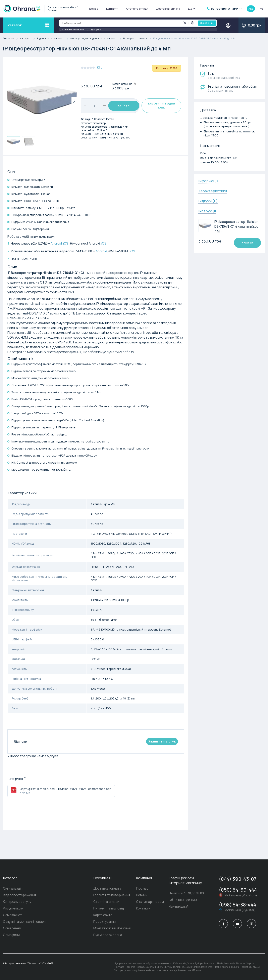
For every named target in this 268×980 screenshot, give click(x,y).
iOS (66, 243)
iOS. (104, 243)
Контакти (112, 9)
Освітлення (12, 928)
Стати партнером (148, 902)
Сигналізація (13, 888)
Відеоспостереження (54, 39)
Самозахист (12, 915)
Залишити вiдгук (162, 741)
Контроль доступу (17, 902)
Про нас (93, 9)
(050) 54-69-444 (238, 890)
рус (261, 9)
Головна (11, 39)
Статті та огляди (137, 9)
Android (56, 243)
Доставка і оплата (168, 9)
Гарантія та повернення (108, 895)
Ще (191, 9)
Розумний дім (13, 908)
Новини (140, 895)
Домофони (11, 935)
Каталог (28, 39)
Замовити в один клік (161, 106)
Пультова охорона (104, 935)
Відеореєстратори (138, 39)
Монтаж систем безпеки (109, 928)
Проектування (101, 922)
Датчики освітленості (72, 29)
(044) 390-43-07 (238, 879)
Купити (124, 106)
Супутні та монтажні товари (24, 922)
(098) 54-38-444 (237, 905)
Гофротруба (95, 29)
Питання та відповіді (105, 908)
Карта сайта (99, 915)
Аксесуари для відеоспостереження (97, 39)
